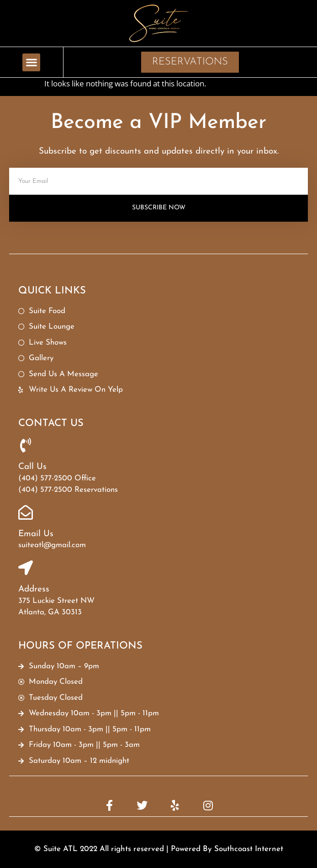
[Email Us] (26, 512)
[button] (31, 62)
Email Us (36, 534)
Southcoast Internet (249, 849)
